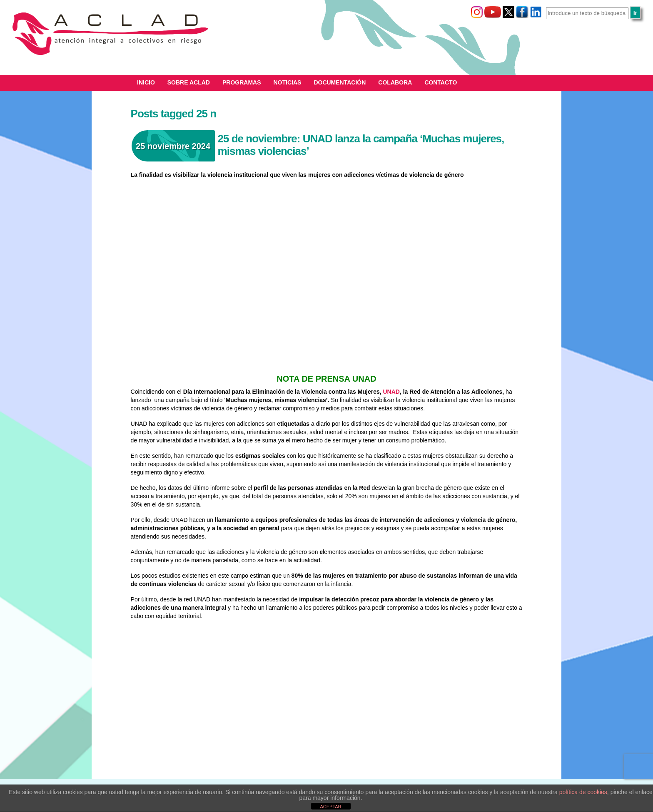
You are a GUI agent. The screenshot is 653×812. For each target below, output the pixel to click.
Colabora (395, 82)
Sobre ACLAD (189, 82)
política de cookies (583, 792)
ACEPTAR (330, 807)
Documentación (340, 82)
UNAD (391, 392)
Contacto (441, 82)
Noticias (288, 82)
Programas (242, 82)
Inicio (146, 82)
